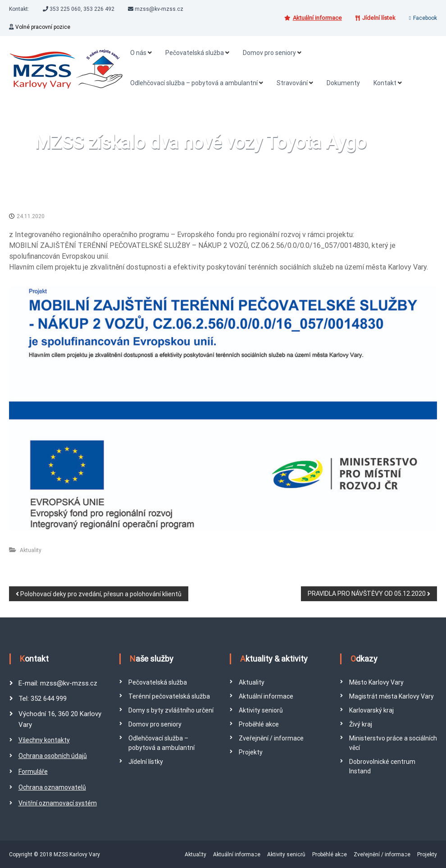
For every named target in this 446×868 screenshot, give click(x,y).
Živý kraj (361, 724)
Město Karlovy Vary (376, 682)
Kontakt (385, 83)
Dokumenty (343, 83)
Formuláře (33, 772)
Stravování (292, 83)
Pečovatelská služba (195, 53)
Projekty (251, 752)
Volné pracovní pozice (43, 27)
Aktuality (31, 550)
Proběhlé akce (259, 724)
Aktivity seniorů (261, 710)
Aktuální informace (266, 696)
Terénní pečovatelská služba (169, 696)
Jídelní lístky (146, 762)
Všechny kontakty (44, 740)
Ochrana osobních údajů (53, 756)
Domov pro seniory (269, 53)
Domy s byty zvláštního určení (171, 710)
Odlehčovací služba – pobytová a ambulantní (194, 83)
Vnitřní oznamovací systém (58, 803)
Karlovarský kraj (371, 710)
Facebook (425, 18)
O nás (138, 53)
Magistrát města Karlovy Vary (391, 696)
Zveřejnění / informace (271, 738)
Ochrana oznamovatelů (52, 787)
